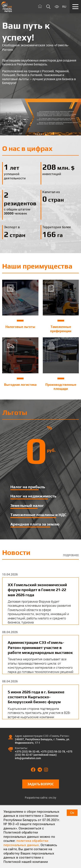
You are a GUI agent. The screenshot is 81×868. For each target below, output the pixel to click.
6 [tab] (45, 134)
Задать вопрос (41, 784)
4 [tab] (42, 134)
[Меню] (75, 7)
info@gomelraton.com (28, 758)
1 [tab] (36, 134)
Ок (72, 813)
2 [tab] (38, 134)
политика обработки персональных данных (26, 843)
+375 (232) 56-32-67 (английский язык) (44, 753)
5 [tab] (44, 134)
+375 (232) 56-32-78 (53, 751)
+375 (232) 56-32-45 (27, 751)
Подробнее (71, 555)
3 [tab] (40, 134)
